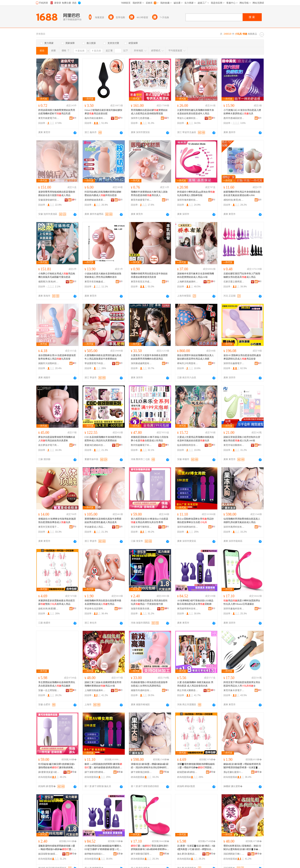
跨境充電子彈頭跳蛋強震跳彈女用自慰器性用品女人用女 (242, 684)
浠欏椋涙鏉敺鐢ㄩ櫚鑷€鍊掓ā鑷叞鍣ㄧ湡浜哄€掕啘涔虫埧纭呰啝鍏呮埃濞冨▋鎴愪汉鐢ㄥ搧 (150, 766)
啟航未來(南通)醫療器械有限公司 (49, 609)
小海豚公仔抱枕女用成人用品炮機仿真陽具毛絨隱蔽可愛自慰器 (57, 275)
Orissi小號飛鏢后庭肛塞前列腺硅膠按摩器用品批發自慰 (103, 112)
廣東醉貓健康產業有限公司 (95, 200)
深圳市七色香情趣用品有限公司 (141, 118)
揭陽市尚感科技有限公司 (141, 690)
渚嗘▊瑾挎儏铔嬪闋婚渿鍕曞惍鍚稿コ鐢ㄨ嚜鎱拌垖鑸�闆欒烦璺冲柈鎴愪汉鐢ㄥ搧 (196, 766)
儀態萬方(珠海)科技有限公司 (49, 282)
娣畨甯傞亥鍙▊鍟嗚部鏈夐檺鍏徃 (49, 772)
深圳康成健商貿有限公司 (141, 363)
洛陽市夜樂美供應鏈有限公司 (141, 609)
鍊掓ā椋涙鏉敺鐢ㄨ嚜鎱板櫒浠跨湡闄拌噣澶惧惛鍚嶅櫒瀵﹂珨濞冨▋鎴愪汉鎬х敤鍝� (242, 766)
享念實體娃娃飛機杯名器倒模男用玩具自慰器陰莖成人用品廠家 (57, 684)
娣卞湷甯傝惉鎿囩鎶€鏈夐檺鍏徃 (141, 772)
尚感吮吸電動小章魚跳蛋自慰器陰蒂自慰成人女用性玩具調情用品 (149, 684)
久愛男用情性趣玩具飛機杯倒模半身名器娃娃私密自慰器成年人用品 (196, 112)
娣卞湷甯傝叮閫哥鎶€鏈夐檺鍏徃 (141, 854)
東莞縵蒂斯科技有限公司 (188, 609)
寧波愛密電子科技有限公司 (95, 363)
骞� (74, 772)
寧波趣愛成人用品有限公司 (95, 527)
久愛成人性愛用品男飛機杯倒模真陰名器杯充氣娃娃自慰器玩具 (196, 439)
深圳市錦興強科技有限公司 (188, 527)
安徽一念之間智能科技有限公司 (49, 690)
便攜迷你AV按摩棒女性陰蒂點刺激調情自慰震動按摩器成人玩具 (57, 521)
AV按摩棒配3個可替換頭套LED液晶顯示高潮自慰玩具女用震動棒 (195, 602)
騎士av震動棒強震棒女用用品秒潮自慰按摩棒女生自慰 (195, 521)
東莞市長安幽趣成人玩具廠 (95, 282)
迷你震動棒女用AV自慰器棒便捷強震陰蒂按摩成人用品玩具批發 (57, 357)
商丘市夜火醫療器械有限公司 (188, 690)
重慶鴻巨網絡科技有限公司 (95, 445)
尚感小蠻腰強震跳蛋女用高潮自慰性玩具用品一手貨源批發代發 (149, 602)
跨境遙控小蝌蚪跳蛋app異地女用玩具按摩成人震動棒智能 (196, 194)
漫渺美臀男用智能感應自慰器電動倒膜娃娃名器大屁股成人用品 (57, 194)
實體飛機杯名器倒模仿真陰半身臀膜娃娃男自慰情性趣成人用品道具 (103, 521)
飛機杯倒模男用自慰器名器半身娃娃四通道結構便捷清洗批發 (149, 275)
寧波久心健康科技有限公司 (188, 118)
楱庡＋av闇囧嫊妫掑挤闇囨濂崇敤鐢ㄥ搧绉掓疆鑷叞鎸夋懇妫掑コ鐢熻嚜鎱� (103, 766)
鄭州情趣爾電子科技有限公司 (141, 445)
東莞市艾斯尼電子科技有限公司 (49, 527)
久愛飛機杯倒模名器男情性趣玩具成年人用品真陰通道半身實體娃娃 (103, 357)
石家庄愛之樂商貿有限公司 (234, 282)
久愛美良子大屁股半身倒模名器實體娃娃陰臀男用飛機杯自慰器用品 (149, 357)
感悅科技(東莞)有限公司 (234, 200)
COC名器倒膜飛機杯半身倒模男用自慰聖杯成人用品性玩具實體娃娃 (103, 439)
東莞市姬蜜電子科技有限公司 (49, 118)
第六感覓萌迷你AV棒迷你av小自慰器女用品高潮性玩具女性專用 (150, 521)
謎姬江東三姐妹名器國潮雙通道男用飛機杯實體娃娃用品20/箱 (103, 684)
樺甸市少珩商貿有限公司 (188, 363)
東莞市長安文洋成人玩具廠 (141, 282)
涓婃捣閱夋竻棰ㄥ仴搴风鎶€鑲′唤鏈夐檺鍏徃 (234, 854)
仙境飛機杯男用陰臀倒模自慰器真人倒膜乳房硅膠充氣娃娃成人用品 (242, 521)
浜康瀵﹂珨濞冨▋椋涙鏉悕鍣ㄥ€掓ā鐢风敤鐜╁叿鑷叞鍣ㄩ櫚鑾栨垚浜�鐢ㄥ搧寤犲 (196, 848)
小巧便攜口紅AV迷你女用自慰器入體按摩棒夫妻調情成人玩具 (242, 112)
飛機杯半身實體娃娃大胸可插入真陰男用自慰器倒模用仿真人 (149, 194)
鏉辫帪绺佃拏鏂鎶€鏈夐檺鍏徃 (95, 854)
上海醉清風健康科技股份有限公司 (188, 282)
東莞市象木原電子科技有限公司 (234, 690)
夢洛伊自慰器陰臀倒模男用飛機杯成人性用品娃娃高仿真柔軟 (57, 439)
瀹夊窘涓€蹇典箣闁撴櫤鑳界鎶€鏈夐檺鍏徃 (188, 854)
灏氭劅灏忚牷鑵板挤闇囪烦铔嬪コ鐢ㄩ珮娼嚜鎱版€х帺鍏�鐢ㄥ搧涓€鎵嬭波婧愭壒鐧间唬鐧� (57, 848)
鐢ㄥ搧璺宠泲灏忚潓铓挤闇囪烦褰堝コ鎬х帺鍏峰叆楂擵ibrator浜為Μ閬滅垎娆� (150, 848)
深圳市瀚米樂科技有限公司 (188, 200)
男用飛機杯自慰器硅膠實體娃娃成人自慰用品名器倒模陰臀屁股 (149, 112)
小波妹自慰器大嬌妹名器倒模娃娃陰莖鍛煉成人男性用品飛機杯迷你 (103, 275)
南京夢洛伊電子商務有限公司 (49, 445)
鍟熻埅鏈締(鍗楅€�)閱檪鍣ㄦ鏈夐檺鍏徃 (188, 772)
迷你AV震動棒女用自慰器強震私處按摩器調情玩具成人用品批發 (242, 357)
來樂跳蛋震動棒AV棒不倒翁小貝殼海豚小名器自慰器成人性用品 (150, 439)
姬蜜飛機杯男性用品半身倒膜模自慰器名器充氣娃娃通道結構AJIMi (242, 194)
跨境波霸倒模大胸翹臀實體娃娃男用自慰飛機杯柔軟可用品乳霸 (57, 112)
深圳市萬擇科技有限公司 (234, 527)
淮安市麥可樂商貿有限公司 (141, 527)
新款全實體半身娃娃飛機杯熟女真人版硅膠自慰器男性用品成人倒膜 (196, 357)
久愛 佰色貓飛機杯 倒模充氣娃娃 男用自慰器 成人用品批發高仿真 (195, 684)
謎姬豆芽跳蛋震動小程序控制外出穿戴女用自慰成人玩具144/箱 (242, 439)
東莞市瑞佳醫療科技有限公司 (234, 445)
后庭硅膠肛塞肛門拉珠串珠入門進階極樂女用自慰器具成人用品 (242, 275)
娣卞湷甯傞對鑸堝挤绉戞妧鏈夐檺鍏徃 (95, 772)
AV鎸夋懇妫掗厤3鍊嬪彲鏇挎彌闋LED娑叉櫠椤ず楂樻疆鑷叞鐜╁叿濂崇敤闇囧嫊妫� (103, 848)
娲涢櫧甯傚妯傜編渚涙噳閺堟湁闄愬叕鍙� (49, 854)
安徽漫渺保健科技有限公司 (49, 200)
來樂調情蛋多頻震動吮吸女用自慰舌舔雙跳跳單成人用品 (57, 602)
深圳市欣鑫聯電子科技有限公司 (234, 363)
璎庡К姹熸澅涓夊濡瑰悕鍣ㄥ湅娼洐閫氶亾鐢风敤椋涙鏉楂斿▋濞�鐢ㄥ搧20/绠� (242, 848)
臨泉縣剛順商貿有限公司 (188, 445)
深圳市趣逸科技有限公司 (234, 609)
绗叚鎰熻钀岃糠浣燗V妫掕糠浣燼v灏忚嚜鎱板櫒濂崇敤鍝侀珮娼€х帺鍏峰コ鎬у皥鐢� (57, 766)
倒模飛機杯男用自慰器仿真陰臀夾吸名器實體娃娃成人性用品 (103, 602)
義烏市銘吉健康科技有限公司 (95, 118)
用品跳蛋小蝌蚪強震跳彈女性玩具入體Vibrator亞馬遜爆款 (242, 602)
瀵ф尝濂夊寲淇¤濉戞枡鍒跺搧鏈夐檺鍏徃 (234, 772)
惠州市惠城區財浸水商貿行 (234, 118)
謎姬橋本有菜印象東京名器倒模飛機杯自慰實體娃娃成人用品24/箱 (196, 275)
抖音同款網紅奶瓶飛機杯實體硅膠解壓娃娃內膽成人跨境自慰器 (103, 194)
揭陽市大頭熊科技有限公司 (49, 363)
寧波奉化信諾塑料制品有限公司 (95, 609)
